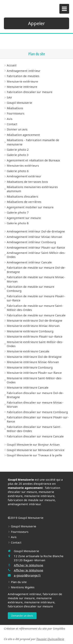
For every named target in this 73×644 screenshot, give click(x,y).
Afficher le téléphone (29, 565)
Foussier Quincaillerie (50, 639)
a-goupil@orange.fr (27, 575)
